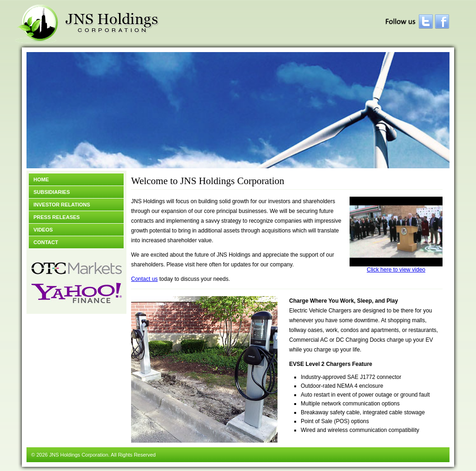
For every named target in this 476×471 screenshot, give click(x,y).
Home (41, 179)
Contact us (144, 279)
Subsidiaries (52, 192)
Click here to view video (396, 267)
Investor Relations (62, 205)
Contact (46, 242)
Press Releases (57, 217)
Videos (43, 230)
